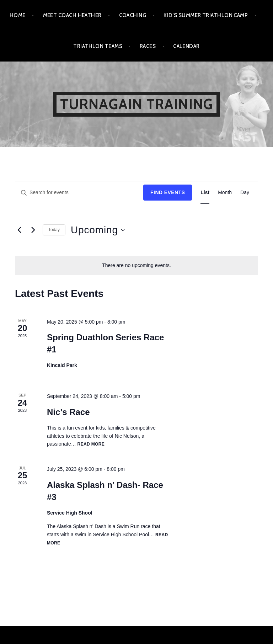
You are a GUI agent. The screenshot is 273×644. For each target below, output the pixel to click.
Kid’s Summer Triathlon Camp (206, 15)
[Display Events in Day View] (245, 193)
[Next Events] (33, 230)
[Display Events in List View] (205, 193)
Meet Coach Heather (72, 15)
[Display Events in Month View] (225, 193)
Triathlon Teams (98, 46)
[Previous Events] (19, 230)
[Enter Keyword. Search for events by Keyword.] (79, 193)
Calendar (186, 46)
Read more (91, 444)
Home (18, 15)
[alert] (136, 265)
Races (148, 46)
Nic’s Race (68, 412)
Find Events (168, 192)
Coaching (133, 15)
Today (54, 230)
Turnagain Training (137, 104)
